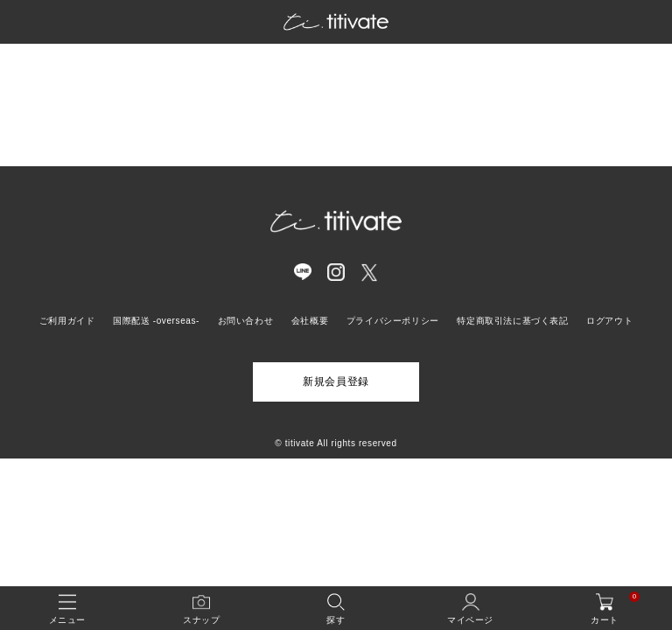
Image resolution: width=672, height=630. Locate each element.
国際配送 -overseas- (156, 321)
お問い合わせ (246, 321)
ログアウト (609, 321)
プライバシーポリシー (393, 321)
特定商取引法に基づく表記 (512, 321)
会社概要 (310, 321)
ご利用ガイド (67, 321)
